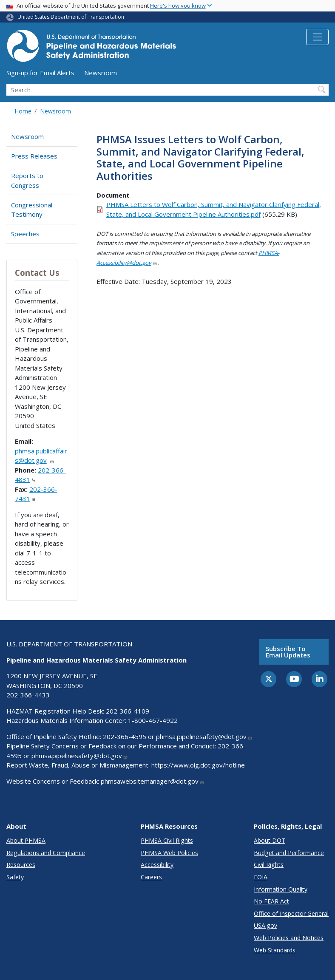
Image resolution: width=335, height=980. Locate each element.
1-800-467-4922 (153, 720)
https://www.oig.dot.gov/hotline (198, 765)
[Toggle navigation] (317, 37)
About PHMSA (26, 840)
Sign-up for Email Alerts (40, 73)
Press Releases (34, 156)
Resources (21, 865)
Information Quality (281, 889)
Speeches (25, 234)
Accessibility (157, 865)
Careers (151, 877)
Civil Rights (269, 865)
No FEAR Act (271, 901)
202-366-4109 (128, 711)
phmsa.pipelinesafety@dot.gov (204, 736)
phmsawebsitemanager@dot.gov (153, 781)
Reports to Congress (27, 180)
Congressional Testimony (32, 210)
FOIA (261, 877)
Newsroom (101, 73)
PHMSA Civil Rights (167, 840)
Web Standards (275, 950)
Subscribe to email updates (288, 652)
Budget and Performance (289, 853)
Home (23, 111)
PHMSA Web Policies (169, 853)
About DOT (270, 840)
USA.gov (265, 925)
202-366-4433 (28, 695)
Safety (15, 877)
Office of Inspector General (291, 913)
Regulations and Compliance (46, 853)
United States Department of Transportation (71, 17)
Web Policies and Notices (289, 938)
